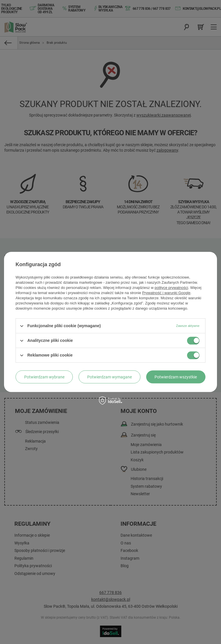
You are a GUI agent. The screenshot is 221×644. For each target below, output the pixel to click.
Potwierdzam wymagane (109, 377)
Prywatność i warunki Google (166, 293)
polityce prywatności (171, 288)
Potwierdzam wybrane (44, 377)
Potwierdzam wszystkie (176, 377)
